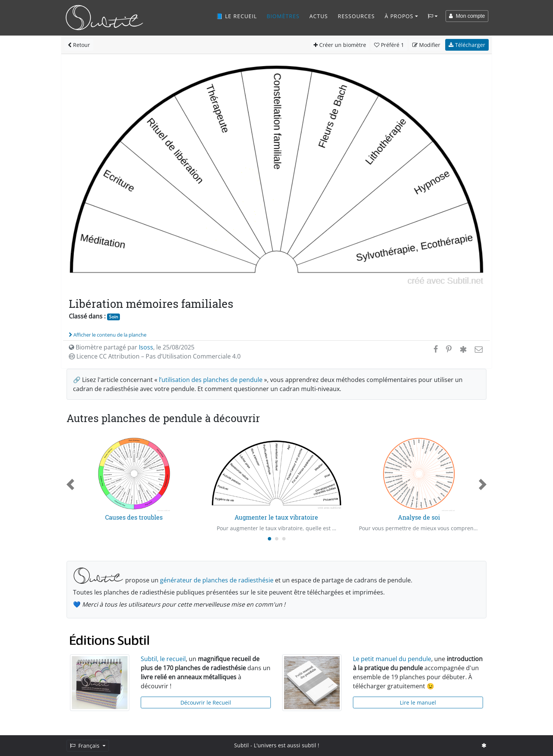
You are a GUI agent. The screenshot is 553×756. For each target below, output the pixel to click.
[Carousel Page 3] (284, 539)
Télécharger (467, 45)
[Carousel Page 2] (277, 539)
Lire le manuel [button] (418, 702)
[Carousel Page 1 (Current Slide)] (270, 539)
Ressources (356, 16)
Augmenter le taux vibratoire (276, 517)
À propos (399, 16)
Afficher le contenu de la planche (108, 335)
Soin (113, 317)
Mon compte (467, 16)
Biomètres (283, 16)
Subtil (242, 745)
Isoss (146, 347)
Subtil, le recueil (163, 659)
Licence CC (155, 356)
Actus (319, 16)
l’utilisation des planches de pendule (211, 380)
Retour (79, 45)
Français (85, 746)
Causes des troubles (134, 517)
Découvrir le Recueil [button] (206, 702)
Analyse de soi (419, 517)
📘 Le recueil (236, 16)
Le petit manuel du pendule (392, 659)
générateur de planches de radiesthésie (217, 580)
